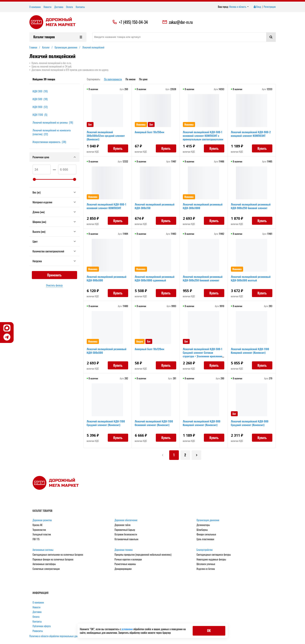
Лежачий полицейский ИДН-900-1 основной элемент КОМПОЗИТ (107, 206)
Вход (257, 7)
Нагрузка (54, 261)
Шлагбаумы (202, 530)
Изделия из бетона (206, 569)
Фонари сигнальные (206, 534)
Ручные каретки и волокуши (128, 559)
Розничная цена (54, 157)
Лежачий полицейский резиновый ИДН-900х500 (107, 278)
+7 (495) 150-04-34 (133, 22)
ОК (209, 631)
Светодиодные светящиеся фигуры (214, 555)
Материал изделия (54, 202)
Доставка (59, 7)
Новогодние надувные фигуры (211, 559)
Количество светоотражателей (54, 251)
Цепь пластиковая (205, 539)
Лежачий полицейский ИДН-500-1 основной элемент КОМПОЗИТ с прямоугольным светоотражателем (203, 136)
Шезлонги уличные (206, 564)
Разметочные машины (125, 564)
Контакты (80, 7)
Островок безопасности (126, 534)
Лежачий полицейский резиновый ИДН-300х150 (155, 206)
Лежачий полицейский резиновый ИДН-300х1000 (203, 206)
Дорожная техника (124, 550)
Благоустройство (204, 550)
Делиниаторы (203, 525)
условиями (127, 629)
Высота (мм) (54, 231)
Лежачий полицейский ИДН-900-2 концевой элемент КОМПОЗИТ (251, 134)
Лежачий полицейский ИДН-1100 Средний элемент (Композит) (106, 423)
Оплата (69, 7)
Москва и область (239, 7)
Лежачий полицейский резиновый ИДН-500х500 (107, 351)
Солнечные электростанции (46, 569)
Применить (54, 275)
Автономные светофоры (44, 564)
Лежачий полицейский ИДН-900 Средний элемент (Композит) (250, 423)
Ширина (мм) (54, 222)
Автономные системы (43, 550)
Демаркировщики (123, 569)
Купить (118, 148)
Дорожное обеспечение (126, 520)
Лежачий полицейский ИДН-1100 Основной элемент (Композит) (154, 423)
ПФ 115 (36, 539)
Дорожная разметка (42, 520)
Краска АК (38, 525)
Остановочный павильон (126, 539)
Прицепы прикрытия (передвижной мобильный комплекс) (143, 555)
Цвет (54, 241)
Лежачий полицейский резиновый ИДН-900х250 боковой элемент (251, 206)
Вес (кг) (54, 192)
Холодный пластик (42, 534)
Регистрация (270, 7)
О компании (35, 7)
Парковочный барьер (125, 530)
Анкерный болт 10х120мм (149, 349)
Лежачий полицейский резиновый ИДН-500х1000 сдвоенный (155, 278)
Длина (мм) (54, 212)
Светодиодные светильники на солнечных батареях (58, 555)
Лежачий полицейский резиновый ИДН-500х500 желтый (251, 278)
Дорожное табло (123, 525)
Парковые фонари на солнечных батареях (53, 559)
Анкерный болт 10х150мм (149, 132)
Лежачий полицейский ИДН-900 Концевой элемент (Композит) (202, 423)
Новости (47, 7)
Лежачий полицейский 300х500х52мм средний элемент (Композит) (106, 136)
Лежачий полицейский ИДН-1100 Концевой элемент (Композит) (250, 351)
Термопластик (39, 530)
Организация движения (208, 520)
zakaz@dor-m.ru (177, 22)
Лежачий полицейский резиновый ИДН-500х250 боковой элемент (203, 278)
